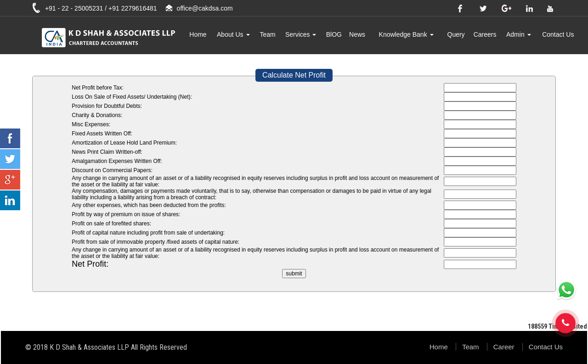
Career (504, 347)
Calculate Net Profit (294, 75)
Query (456, 34)
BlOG (334, 34)
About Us (233, 34)
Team (267, 34)
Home (198, 34)
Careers (485, 34)
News (357, 34)
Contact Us (558, 34)
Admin (519, 34)
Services (301, 34)
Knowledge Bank (406, 34)
